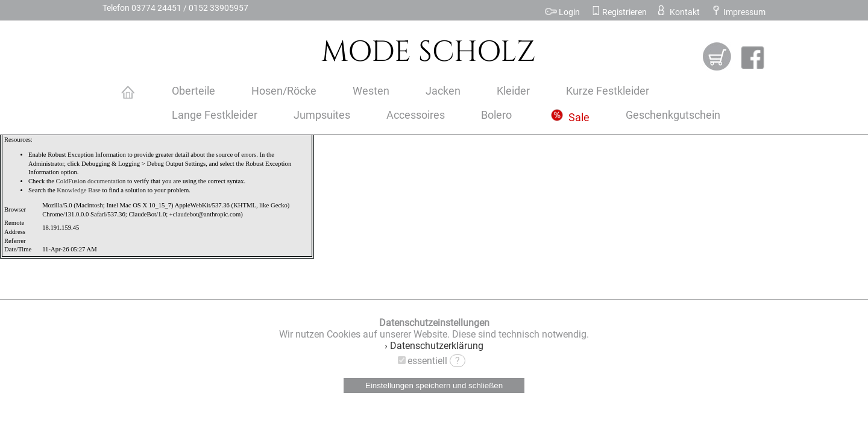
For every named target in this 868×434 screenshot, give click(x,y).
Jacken (443, 91)
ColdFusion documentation (91, 181)
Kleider (513, 91)
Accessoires (416, 115)
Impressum (738, 12)
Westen (371, 91)
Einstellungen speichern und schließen (434, 385)
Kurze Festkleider (608, 91)
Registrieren (619, 12)
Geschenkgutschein (673, 115)
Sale (570, 118)
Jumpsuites (322, 115)
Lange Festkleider (215, 115)
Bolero (496, 115)
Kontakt (678, 12)
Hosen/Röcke (284, 91)
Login (562, 12)
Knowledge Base (79, 190)
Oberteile (193, 91)
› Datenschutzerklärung (434, 346)
